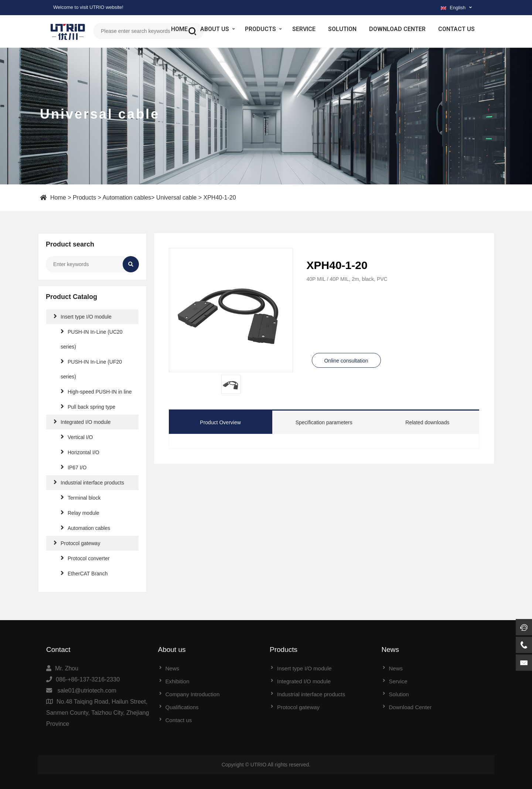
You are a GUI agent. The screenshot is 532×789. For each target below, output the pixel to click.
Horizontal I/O (80, 452)
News (173, 668)
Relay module (80, 512)
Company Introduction (193, 694)
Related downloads (427, 422)
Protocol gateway (77, 543)
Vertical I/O (77, 437)
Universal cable (176, 198)
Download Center (397, 29)
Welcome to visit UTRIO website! (88, 7)
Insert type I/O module (83, 316)
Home (179, 29)
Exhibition (178, 681)
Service (304, 29)
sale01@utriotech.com (87, 691)
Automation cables (127, 198)
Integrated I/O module (82, 421)
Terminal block (81, 497)
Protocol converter (85, 558)
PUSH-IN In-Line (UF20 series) (91, 369)
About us (215, 29)
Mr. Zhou (67, 668)
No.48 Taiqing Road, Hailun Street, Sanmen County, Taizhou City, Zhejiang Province (98, 713)
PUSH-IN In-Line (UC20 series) (92, 339)
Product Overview (220, 422)
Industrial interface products (89, 482)
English (453, 8)
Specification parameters (324, 422)
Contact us (456, 29)
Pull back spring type (88, 406)
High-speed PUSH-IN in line (96, 391)
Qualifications (182, 707)
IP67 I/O (74, 467)
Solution (342, 29)
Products (260, 29)
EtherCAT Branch (84, 573)
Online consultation (346, 361)
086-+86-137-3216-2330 (88, 679)
